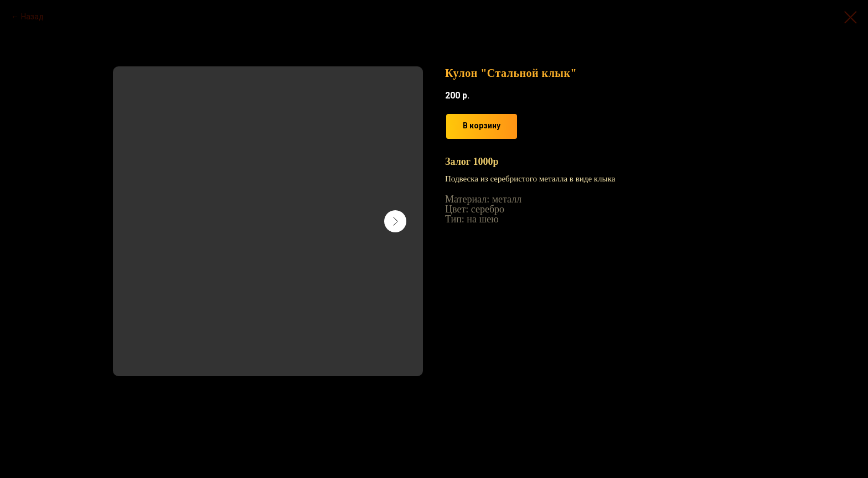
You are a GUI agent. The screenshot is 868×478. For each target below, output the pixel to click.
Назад (32, 17)
